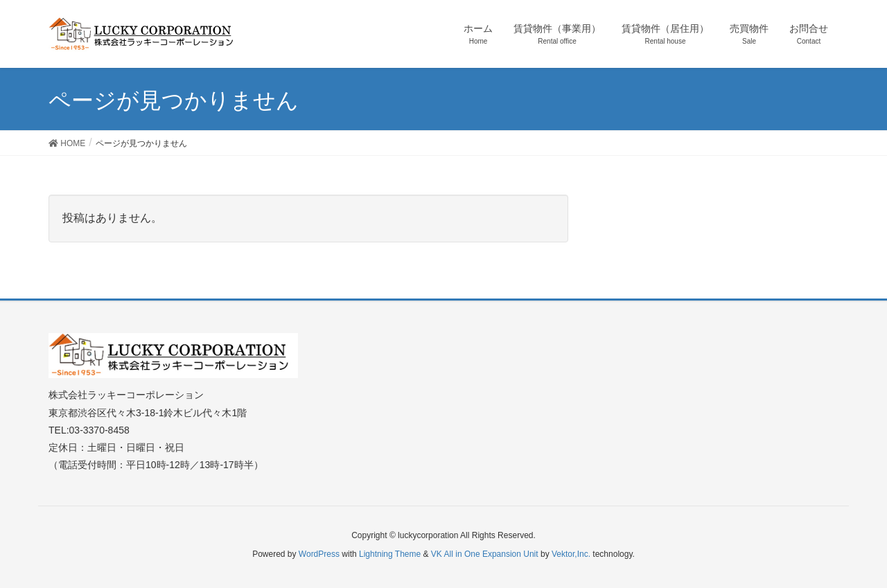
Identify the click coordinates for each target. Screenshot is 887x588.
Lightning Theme (390, 554)
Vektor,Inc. (571, 554)
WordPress (319, 554)
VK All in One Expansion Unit (485, 554)
